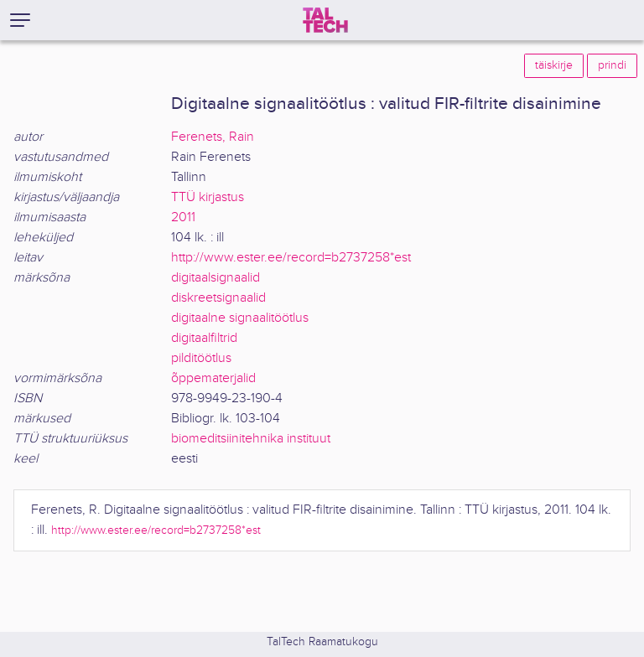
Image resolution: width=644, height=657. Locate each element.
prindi (612, 65)
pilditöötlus (201, 358)
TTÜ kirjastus (208, 197)
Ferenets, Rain (213, 137)
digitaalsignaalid (216, 278)
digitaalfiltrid (204, 338)
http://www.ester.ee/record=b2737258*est (291, 258)
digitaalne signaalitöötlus (240, 318)
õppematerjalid (213, 378)
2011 (183, 217)
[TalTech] (325, 20)
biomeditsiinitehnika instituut (251, 439)
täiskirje (554, 65)
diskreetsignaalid (218, 298)
